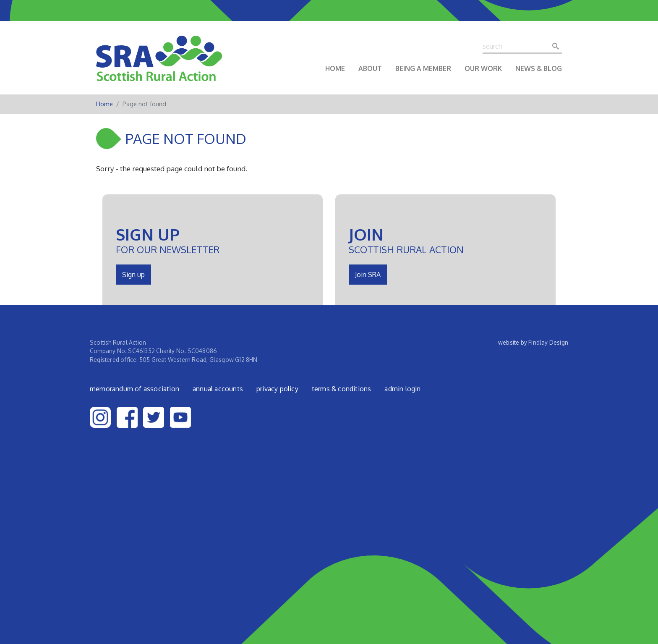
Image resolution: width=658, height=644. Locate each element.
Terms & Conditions (342, 389)
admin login (402, 389)
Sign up (133, 275)
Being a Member (423, 68)
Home (335, 68)
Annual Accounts (218, 389)
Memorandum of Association (134, 389)
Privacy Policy (277, 389)
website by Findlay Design (533, 342)
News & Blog (539, 68)
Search (558, 46)
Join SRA (368, 275)
